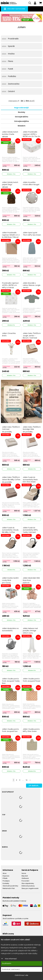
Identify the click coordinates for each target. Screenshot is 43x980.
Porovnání (25, 881)
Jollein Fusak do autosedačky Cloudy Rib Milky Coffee (10, 530)
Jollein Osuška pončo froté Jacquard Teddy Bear (11, 681)
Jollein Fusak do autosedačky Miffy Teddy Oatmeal (30, 530)
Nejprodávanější (21, 108)
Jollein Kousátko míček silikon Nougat (31, 184)
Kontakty (6, 883)
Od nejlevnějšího (22, 121)
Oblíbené (25, 878)
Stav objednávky (28, 883)
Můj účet (25, 876)
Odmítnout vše (21, 975)
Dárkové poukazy (28, 886)
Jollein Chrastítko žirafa (9, 335)
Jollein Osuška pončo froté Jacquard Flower (32, 680)
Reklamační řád (9, 888)
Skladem (21, 126)
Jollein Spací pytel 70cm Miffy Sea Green (32, 234)
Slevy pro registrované (30, 888)
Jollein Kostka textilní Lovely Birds (10, 580)
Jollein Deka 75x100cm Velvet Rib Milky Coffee (11, 480)
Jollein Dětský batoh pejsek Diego (10, 185)
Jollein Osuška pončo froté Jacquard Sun (10, 730)
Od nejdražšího (22, 117)
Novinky (22, 112)
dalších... (34, 786)
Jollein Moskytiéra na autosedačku (10, 630)
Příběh (5, 878)
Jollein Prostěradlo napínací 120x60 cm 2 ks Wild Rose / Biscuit (11, 235)
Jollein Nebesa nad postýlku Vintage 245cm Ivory (30, 631)
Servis (24, 873)
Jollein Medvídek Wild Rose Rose (31, 580)
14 (27, 780)
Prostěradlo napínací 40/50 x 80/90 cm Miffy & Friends (10, 285)
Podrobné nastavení (11, 969)
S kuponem (6, 165)
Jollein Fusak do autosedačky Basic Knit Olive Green (30, 480)
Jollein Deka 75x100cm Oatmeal (11, 429)
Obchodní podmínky (10, 886)
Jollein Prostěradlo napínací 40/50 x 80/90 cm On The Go (31, 134)
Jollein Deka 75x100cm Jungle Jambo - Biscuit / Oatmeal (32, 337)
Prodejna (6, 881)
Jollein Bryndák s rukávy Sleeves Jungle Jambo (32, 285)
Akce (5, 873)
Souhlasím (7, 963)
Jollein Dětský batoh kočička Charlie (10, 134)
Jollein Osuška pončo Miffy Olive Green (31, 730)
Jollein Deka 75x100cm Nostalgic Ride (32, 429)
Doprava (6, 876)
